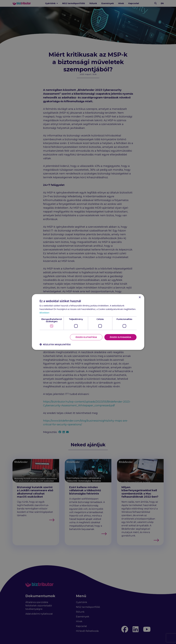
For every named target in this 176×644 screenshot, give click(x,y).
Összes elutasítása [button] (86, 337)
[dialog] (88, 322)
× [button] (140, 297)
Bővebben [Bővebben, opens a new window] (45, 313)
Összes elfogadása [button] (120, 337)
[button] (55, 344)
